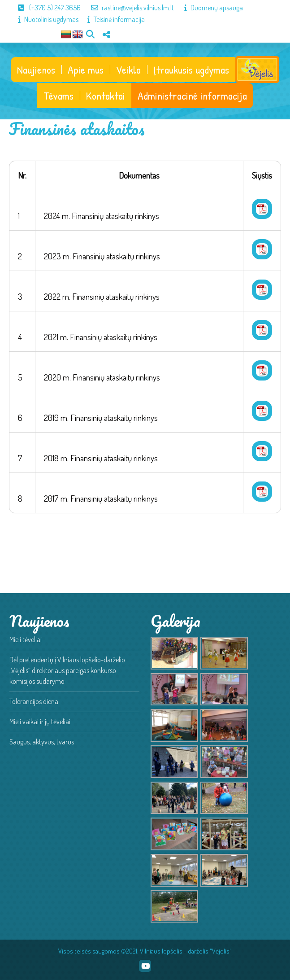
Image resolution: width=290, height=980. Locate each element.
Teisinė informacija (112, 19)
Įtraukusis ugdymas (191, 70)
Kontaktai (106, 96)
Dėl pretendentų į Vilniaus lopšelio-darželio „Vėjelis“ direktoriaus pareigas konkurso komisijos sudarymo (67, 670)
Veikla (128, 70)
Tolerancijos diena (34, 701)
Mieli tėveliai (26, 639)
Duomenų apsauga (209, 8)
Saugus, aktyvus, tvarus (42, 742)
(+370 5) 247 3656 (45, 8)
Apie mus (86, 70)
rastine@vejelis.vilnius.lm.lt (128, 8)
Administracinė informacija (192, 96)
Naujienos (36, 70)
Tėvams (58, 96)
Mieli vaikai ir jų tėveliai (40, 722)
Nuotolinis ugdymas (44, 19)
